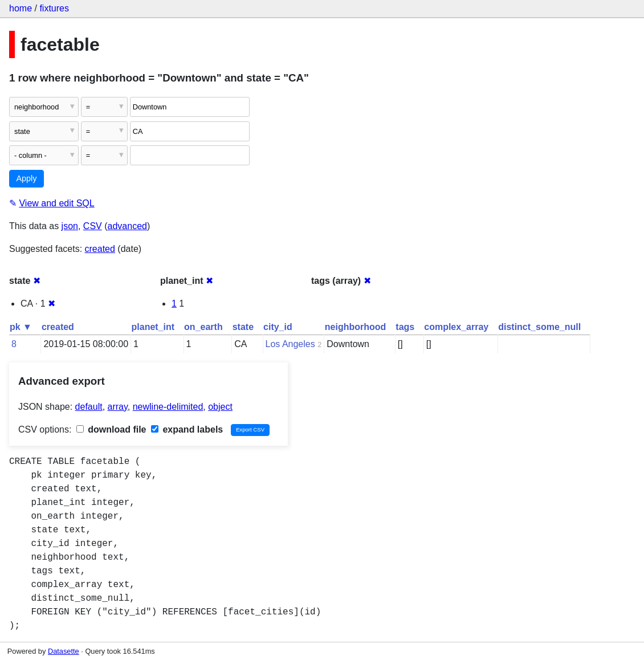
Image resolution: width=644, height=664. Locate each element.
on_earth (203, 327)
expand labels (187, 429)
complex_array (456, 327)
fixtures (54, 8)
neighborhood (356, 327)
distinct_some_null (539, 327)
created (100, 249)
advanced (127, 226)
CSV (93, 226)
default (89, 407)
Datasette (64, 651)
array (118, 407)
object (220, 407)
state (243, 327)
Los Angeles (290, 344)
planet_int (153, 327)
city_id (278, 327)
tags (405, 327)
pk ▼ (21, 327)
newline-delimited (168, 407)
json (70, 226)
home (21, 8)
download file (111, 429)
